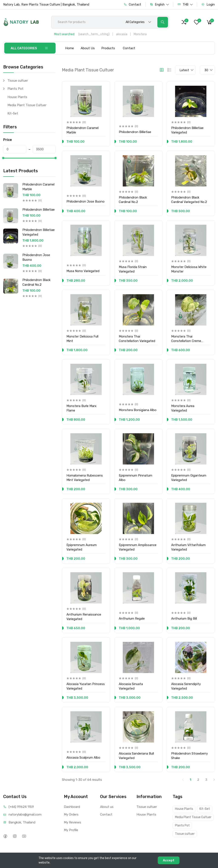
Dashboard (72, 807)
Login (208, 4)
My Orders (71, 814)
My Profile (71, 830)
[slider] (3, 158)
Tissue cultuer (18, 81)
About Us (88, 48)
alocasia (122, 34)
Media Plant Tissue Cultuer (27, 105)
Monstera (140, 34)
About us (107, 807)
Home (70, 48)
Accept (169, 860)
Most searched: (65, 34)
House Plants (17, 97)
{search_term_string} (94, 34)
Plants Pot (15, 89)
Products (108, 48)
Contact (132, 4)
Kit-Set (13, 113)
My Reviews (72, 822)
